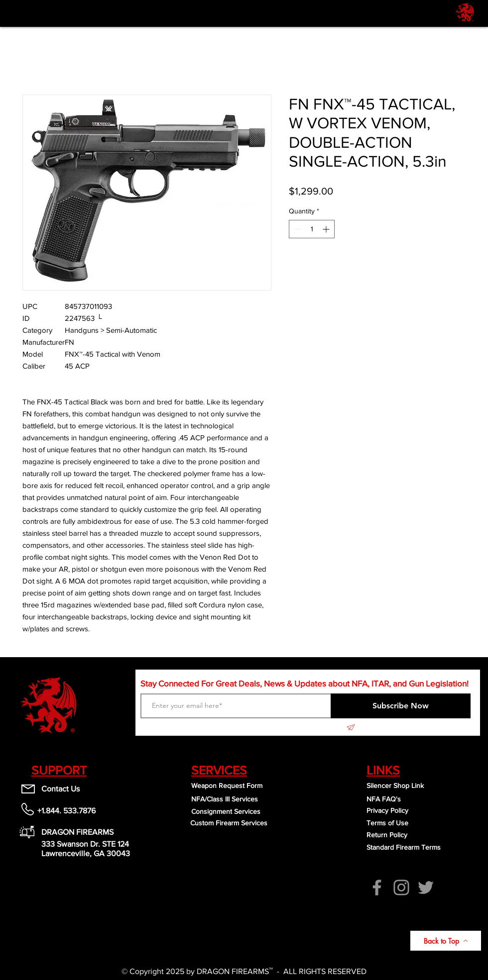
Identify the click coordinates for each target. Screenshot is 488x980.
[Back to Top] (446, 941)
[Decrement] (297, 229)
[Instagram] (401, 887)
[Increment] (327, 229)
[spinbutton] (312, 229)
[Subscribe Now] (401, 706)
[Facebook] (377, 887)
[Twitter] (426, 887)
